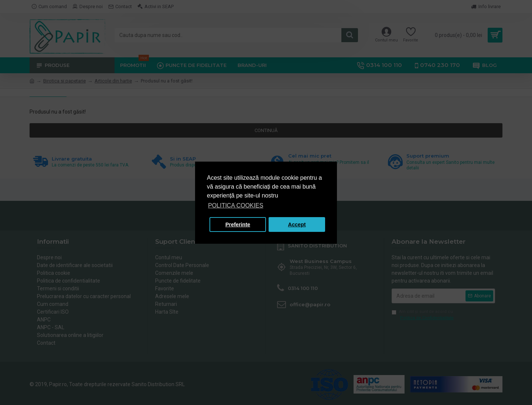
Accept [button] (297, 225)
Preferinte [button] (238, 225)
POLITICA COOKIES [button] (236, 205)
